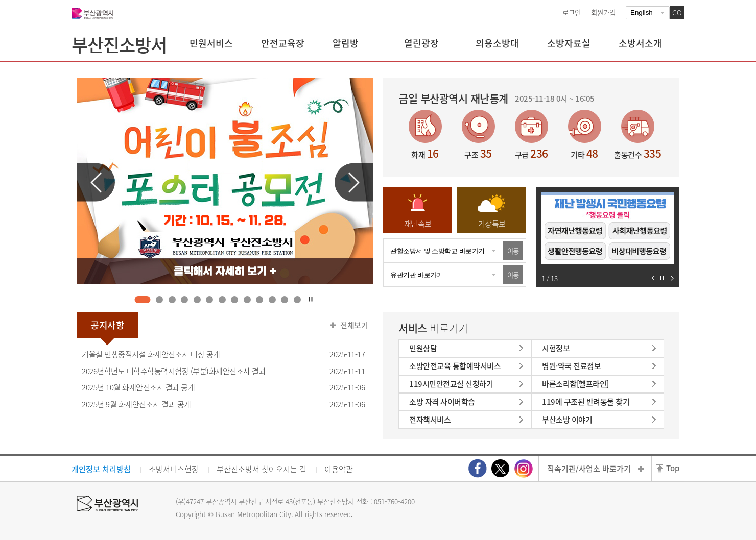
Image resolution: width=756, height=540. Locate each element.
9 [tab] (247, 299)
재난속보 (418, 224)
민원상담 (423, 348)
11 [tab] (272, 299)
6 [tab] (210, 299)
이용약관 (339, 469)
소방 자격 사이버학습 (442, 402)
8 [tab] (235, 299)
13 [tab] (297, 299)
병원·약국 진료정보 (571, 366)
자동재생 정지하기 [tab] (311, 299)
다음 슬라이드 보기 (672, 278)
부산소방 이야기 (567, 420)
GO (677, 13)
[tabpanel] (225, 181)
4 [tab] (185, 299)
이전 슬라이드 (96, 182)
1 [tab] (143, 299)
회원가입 (603, 12)
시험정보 (556, 348)
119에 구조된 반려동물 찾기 (586, 402)
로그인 (572, 12)
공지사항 (107, 325)
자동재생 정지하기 (662, 278)
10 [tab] (260, 299)
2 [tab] (160, 299)
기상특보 (492, 224)
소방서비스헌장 (174, 469)
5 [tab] (197, 299)
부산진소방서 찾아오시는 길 (262, 469)
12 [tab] (285, 299)
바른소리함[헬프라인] (575, 384)
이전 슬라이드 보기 (653, 278)
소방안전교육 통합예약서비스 (455, 366)
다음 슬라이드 (354, 182)
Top (673, 468)
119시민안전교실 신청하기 (451, 384)
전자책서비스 (430, 420)
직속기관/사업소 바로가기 (589, 469)
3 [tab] (172, 299)
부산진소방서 (119, 44)
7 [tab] (222, 299)
